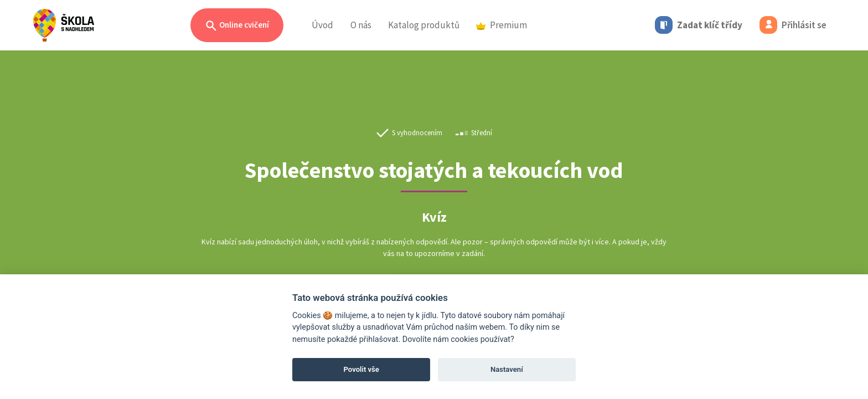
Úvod (322, 25)
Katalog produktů (424, 25)
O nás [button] (361, 25)
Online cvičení (237, 26)
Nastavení (507, 369)
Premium (502, 25)
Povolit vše (361, 369)
